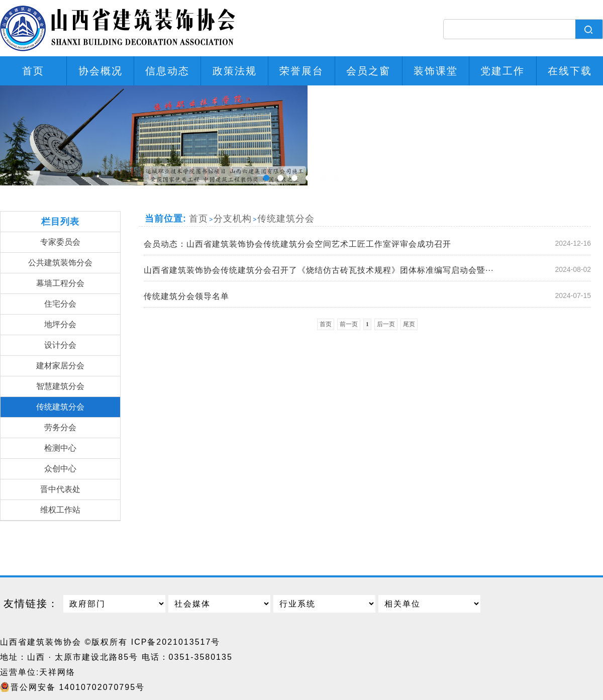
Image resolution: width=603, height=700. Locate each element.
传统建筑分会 (60, 407)
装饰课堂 (436, 71)
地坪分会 (60, 324)
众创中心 (60, 469)
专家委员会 (60, 242)
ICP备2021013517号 (176, 642)
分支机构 (233, 219)
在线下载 (570, 71)
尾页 (409, 324)
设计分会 (60, 345)
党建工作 (502, 71)
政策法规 (235, 71)
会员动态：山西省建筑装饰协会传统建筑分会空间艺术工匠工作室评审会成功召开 (370, 244)
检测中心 (60, 448)
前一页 (349, 324)
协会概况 (100, 71)
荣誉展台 (301, 71)
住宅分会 (60, 304)
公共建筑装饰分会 (60, 263)
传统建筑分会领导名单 (370, 296)
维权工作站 (60, 510)
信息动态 (167, 71)
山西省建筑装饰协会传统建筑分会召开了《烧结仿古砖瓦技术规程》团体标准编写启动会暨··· (370, 270)
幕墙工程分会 (60, 283)
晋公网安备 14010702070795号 (78, 687)
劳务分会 (60, 427)
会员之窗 (368, 71)
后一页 (386, 324)
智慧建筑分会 (60, 386)
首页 (33, 71)
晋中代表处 (60, 489)
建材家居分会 (60, 366)
